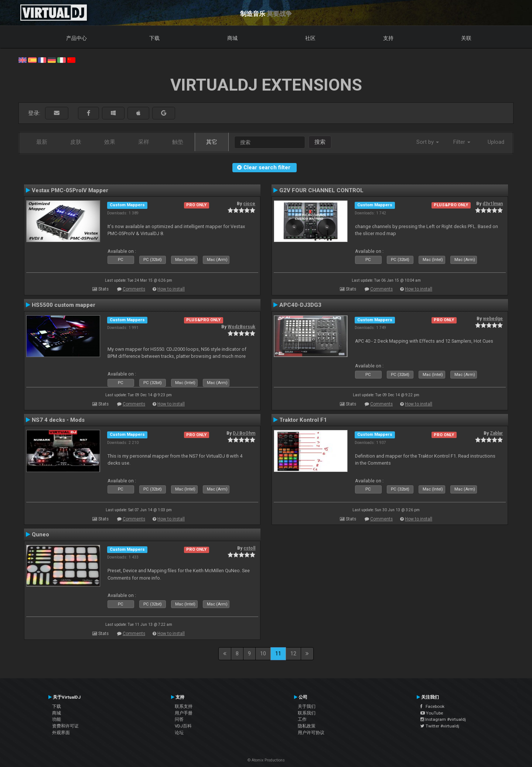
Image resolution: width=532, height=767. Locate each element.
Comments (134, 289)
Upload (496, 142)
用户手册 (184, 713)
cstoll (249, 548)
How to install (171, 289)
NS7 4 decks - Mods (58, 420)
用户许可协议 (311, 733)
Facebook (432, 706)
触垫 (178, 142)
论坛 (179, 733)
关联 (466, 38)
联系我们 (307, 713)
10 (263, 654)
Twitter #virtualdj (440, 726)
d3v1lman (493, 204)
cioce (249, 204)
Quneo (40, 534)
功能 (57, 719)
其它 (212, 142)
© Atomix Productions (266, 760)
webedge (493, 319)
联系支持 (184, 706)
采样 (144, 142)
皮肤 (76, 142)
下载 (154, 38)
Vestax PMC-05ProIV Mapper (70, 190)
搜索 (320, 142)
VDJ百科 (183, 726)
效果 (110, 142)
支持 (388, 38)
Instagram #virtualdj (443, 719)
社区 (310, 38)
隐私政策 (307, 726)
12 (293, 654)
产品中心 (76, 38)
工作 (302, 719)
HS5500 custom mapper (64, 305)
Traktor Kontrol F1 (303, 420)
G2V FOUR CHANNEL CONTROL (321, 190)
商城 (232, 38)
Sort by (428, 142)
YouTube (432, 713)
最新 (42, 142)
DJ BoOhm (244, 433)
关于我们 (307, 706)
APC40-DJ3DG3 (300, 305)
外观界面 (61, 733)
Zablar (496, 433)
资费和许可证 (65, 726)
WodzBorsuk (241, 327)
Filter (462, 142)
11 (278, 654)
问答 (179, 719)
